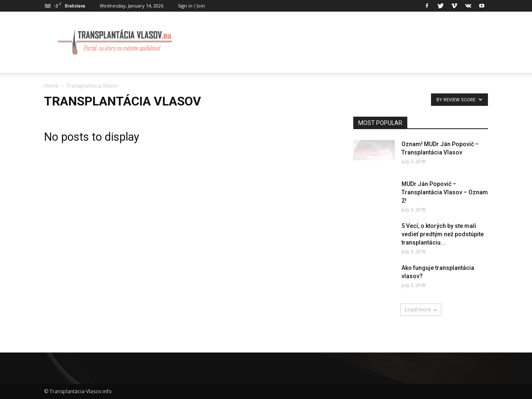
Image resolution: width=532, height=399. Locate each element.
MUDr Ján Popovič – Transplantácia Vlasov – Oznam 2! (445, 192)
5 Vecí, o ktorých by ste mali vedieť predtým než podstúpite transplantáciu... (443, 234)
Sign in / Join (191, 6)
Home (51, 86)
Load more (421, 310)
